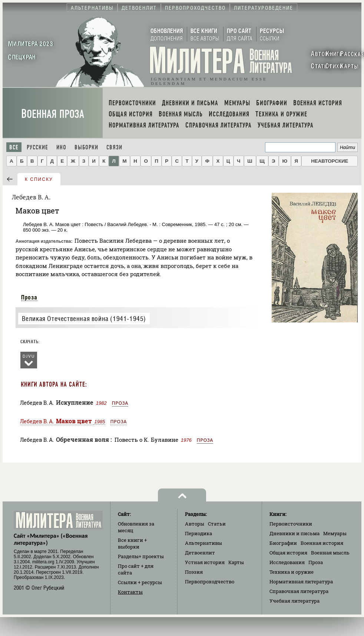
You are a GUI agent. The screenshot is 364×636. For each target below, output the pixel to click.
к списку (39, 179)
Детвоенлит (200, 553)
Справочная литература (299, 591)
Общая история (288, 553)
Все (14, 147)
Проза (29, 297)
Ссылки (140, 582)
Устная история (205, 562)
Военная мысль (330, 553)
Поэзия (194, 572)
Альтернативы (203, 543)
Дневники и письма (294, 533)
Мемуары (335, 533)
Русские (37, 147)
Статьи (217, 524)
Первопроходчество (210, 582)
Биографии (283, 543)
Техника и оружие (292, 572)
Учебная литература (294, 601)
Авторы (195, 524)
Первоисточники (291, 524)
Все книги (132, 543)
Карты (236, 562)
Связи (114, 147)
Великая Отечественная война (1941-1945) (84, 319)
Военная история (322, 543)
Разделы (141, 556)
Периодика (198, 533)
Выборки (86, 147)
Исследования (287, 562)
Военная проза (53, 114)
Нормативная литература (301, 582)
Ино (61, 147)
